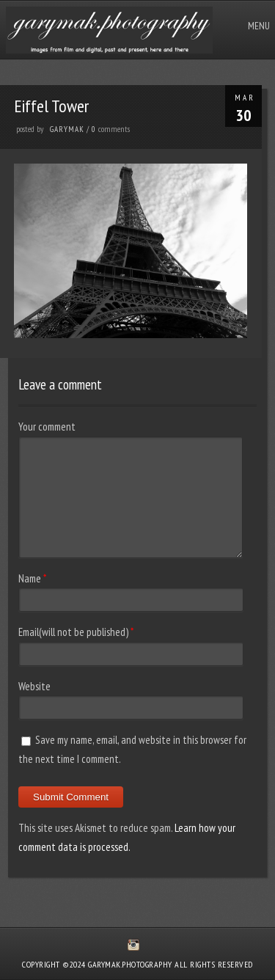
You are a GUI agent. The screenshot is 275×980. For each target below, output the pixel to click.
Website (34, 686)
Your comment (47, 427)
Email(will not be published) (73, 632)
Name (30, 578)
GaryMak (67, 129)
